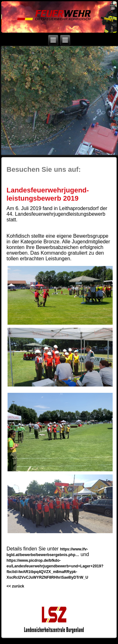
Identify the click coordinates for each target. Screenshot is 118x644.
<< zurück (15, 586)
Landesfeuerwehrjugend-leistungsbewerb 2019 (48, 194)
